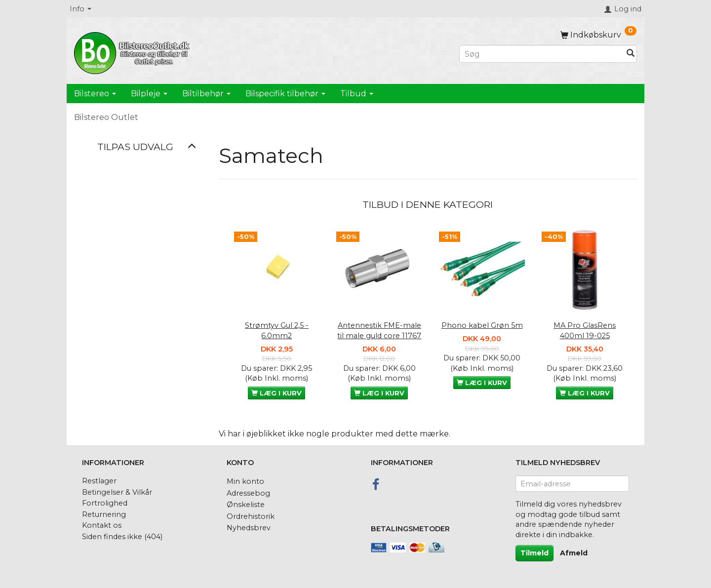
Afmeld (574, 553)
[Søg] (631, 54)
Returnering (104, 514)
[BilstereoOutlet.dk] (133, 51)
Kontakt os (102, 525)
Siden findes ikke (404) (122, 537)
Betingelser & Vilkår (117, 492)
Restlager (99, 481)
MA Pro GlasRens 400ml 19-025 (585, 331)
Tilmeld (534, 553)
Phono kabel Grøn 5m (482, 325)
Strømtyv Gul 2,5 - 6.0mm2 (277, 331)
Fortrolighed (105, 503)
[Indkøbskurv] (598, 35)
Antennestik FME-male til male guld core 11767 (379, 331)
